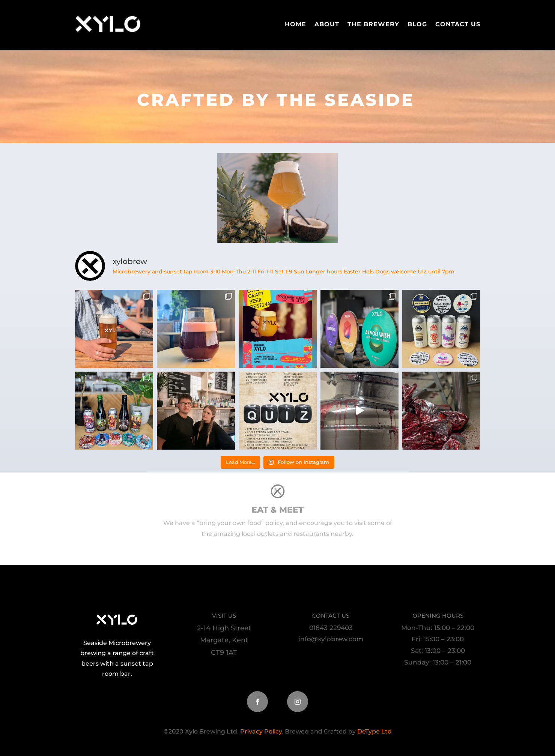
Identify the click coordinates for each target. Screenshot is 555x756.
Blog (417, 24)
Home (296, 24)
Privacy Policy (261, 731)
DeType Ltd (374, 731)
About (327, 24)
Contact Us (458, 24)
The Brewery (373, 24)
